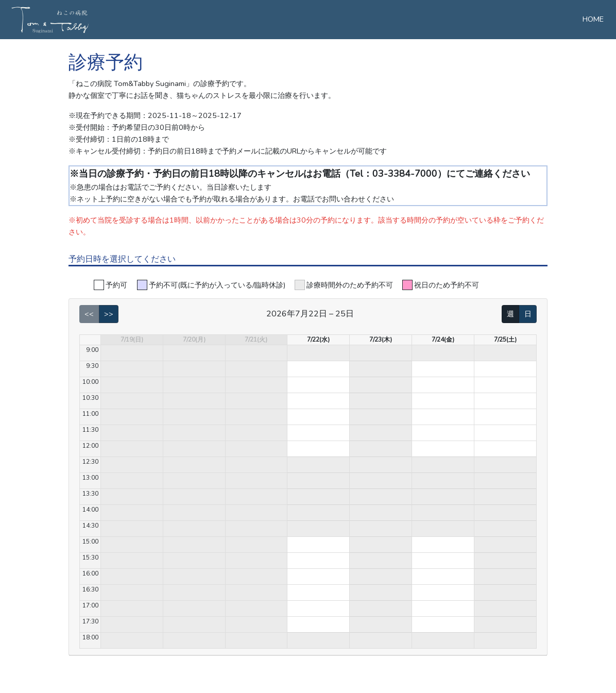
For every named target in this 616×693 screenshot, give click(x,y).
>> (109, 314)
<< (89, 314)
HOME (593, 19)
